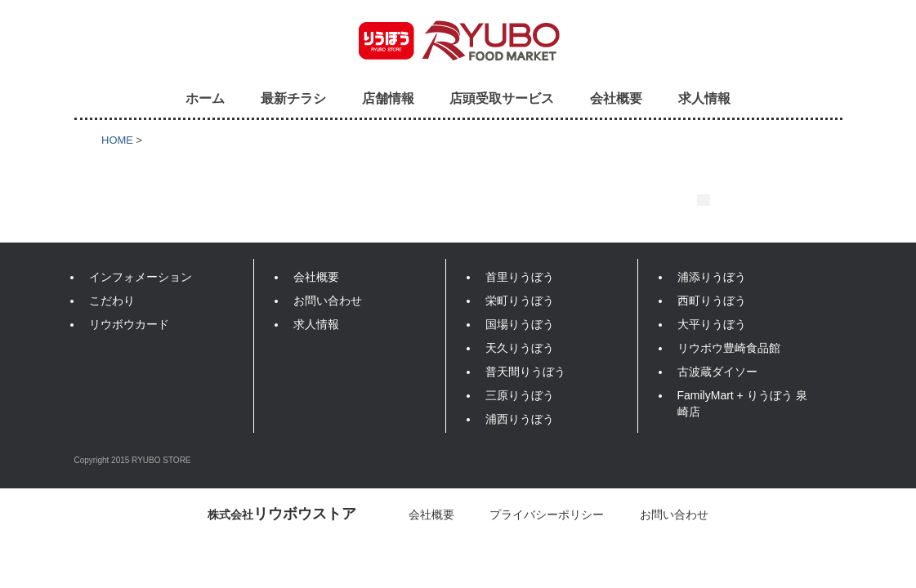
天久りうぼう (520, 348)
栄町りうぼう (520, 301)
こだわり (112, 301)
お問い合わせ (328, 301)
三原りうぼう (520, 395)
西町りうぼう (712, 301)
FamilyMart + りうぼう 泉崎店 (742, 403)
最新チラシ (293, 98)
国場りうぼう (520, 324)
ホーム (205, 98)
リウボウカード (129, 324)
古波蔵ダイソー (717, 372)
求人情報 (704, 98)
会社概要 (616, 98)
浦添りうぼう (712, 277)
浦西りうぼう (520, 419)
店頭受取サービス (502, 98)
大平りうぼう (712, 324)
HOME (117, 140)
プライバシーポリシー (547, 514)
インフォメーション (141, 277)
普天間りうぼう (525, 372)
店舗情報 (388, 98)
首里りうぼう (520, 277)
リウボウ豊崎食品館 (729, 348)
